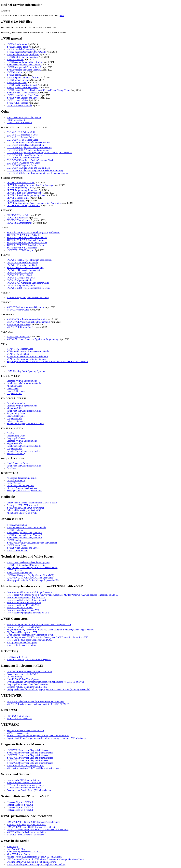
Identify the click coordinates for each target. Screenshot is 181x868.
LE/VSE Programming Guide (20, 188)
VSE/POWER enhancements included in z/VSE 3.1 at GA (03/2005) (38, 704)
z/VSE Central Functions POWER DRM (25, 765)
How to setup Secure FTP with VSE (23, 605)
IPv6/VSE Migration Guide (19, 280)
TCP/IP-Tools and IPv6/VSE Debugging (25, 268)
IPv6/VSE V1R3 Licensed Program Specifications (30, 260)
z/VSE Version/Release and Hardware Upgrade (28, 562)
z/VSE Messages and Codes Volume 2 (24, 67)
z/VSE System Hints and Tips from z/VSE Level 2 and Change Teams (39, 90)
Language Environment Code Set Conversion (27, 684)
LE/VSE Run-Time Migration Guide (23, 205)
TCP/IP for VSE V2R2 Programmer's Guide (27, 243)
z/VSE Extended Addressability (21, 49)
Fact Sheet (12, 433)
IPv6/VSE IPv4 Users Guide (20, 273)
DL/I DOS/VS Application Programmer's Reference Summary (35, 170)
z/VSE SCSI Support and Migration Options (27, 565)
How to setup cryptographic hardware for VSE (28, 613)
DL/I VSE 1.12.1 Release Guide (21, 132)
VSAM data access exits (18, 733)
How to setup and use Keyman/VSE (23, 610)
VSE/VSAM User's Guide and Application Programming (33, 339)
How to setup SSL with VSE (20, 608)
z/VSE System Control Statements (22, 88)
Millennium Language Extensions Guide (25, 424)
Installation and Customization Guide (24, 383)
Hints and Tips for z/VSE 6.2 (20, 802)
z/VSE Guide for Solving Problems (23, 54)
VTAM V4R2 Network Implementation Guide (28, 351)
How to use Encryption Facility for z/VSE (26, 597)
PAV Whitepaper (14, 570)
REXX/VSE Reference (17, 218)
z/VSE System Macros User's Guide (23, 95)
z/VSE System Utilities (17, 100)
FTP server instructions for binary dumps (25, 785)
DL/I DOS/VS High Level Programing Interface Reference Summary (38, 173)
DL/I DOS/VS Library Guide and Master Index (28, 168)
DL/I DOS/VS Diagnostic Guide (21, 165)
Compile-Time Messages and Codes (23, 451)
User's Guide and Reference (19, 463)
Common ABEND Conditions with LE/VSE (27, 687)
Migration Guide (14, 386)
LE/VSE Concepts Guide (18, 198)
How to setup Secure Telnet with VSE (24, 602)
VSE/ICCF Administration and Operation (26, 307)
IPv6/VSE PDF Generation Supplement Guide (28, 283)
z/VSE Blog (12, 847)
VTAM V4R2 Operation (18, 354)
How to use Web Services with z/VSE (24, 627)
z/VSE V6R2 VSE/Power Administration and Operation (32, 543)
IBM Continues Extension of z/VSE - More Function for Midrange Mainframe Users (45, 859)
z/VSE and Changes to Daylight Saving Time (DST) (30, 575)
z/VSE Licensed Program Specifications (25, 62)
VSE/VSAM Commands (18, 337)
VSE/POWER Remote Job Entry (22, 327)
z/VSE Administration (17, 44)
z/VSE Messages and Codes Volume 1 (24, 65)
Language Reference (16, 391)
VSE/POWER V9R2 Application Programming (28, 322)
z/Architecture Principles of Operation (24, 117)
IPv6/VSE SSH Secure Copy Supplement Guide (29, 288)
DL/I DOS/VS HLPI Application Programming (28, 150)
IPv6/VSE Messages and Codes (21, 278)
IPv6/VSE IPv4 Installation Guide (22, 262)
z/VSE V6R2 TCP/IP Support (20, 250)
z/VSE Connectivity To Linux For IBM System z (29, 660)
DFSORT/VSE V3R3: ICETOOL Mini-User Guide (30, 578)
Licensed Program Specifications (22, 381)
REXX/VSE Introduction (18, 220)
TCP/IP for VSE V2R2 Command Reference (27, 237)
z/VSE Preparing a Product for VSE (23, 77)
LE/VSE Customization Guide (21, 183)
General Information (16, 403)
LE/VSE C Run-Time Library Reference (25, 193)
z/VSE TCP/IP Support (17, 103)
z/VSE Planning (14, 75)
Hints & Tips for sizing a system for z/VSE (26, 824)
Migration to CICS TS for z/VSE (22, 513)
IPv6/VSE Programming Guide (21, 285)
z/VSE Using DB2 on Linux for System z (26, 508)
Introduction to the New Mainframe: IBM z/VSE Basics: (33, 503)
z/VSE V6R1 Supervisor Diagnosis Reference (28, 755)
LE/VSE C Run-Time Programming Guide (26, 195)
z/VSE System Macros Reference (22, 93)
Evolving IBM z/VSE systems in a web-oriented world (32, 862)
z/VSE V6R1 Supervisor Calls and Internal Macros (30, 758)
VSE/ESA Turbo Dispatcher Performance (26, 835)
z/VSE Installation (15, 60)
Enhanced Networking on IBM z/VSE (24, 510)
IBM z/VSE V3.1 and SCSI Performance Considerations (32, 827)
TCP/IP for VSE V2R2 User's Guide (23, 235)
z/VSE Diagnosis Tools (17, 47)
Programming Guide (16, 413)
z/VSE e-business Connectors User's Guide (26, 52)
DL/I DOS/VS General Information (23, 158)
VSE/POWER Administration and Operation (27, 319)
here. (62, 16)
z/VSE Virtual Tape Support (19, 573)
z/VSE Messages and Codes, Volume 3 (24, 538)
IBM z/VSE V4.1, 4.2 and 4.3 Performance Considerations (33, 822)
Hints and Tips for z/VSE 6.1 (20, 805)
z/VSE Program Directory (18, 80)
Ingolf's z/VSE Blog (16, 849)
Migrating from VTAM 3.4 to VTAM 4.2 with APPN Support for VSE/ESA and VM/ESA (47, 362)
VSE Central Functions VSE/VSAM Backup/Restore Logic (34, 768)
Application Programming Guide (22, 478)
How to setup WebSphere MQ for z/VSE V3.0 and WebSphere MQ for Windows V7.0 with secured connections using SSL (63, 595)
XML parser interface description (22, 642)
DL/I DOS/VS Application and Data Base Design (29, 147)
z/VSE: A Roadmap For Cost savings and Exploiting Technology (36, 864)
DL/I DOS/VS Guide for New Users (23, 163)
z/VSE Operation (15, 72)
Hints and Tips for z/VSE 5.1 (20, 810)
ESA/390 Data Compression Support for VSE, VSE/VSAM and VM (38, 736)
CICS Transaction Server (18, 120)
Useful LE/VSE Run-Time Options (23, 679)
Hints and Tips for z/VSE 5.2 (20, 807)
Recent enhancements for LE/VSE (22, 674)
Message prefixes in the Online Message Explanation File (33, 580)
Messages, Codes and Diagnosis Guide (24, 491)
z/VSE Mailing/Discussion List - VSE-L (25, 852)
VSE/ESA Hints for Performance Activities (26, 832)
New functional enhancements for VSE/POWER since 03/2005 (35, 701)
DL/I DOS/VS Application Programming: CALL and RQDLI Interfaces (39, 153)
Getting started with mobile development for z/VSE (30, 635)
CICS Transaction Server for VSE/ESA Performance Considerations (38, 830)
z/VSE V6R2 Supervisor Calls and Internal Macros (30, 753)
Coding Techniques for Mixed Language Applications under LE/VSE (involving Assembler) (49, 689)
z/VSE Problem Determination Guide (24, 783)
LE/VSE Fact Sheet (16, 200)
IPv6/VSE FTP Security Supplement (23, 270)
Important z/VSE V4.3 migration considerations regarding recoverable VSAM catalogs (46, 738)
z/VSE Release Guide (17, 82)
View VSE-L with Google (19, 854)
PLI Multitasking (15, 677)
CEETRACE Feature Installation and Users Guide (29, 672)
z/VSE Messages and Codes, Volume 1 (24, 533)
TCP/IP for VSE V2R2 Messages (22, 248)
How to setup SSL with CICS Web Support (26, 600)
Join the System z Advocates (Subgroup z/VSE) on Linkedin (34, 857)
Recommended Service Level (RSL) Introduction (29, 790)
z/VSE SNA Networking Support (22, 85)
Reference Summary (16, 421)
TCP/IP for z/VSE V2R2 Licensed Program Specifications (33, 232)
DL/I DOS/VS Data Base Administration (25, 145)
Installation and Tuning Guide (20, 486)
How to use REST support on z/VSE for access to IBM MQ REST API (39, 625)
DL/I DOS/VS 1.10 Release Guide (22, 140)
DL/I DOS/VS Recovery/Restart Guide (24, 155)
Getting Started (14, 483)
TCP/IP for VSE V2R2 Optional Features (25, 240)
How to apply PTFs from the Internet (24, 780)
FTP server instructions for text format (24, 788)
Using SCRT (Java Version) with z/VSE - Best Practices (32, 568)
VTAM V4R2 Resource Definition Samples (27, 359)
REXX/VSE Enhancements (19, 223)
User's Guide (13, 388)
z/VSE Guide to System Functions (22, 57)
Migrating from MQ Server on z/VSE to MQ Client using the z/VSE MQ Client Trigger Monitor (50, 630)
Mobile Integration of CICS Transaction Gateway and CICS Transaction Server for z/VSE (48, 637)
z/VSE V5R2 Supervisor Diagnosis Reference (28, 760)
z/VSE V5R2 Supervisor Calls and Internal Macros (30, 763)
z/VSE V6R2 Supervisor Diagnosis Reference (28, 750)
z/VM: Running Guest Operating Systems (26, 371)
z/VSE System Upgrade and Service (23, 98)
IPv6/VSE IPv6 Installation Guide (22, 265)
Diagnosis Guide (14, 394)
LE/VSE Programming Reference (22, 190)
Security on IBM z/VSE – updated (22, 505)
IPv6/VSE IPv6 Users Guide (20, 275)
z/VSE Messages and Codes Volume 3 (24, 70)
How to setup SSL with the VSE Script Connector (29, 592)
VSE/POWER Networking (19, 324)
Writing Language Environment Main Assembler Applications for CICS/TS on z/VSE (46, 682)
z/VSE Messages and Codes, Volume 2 (24, 535)
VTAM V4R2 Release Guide (20, 349)
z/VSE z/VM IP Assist (17, 657)
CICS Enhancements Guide (19, 105)
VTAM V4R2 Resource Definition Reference (27, 356)
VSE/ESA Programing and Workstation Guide (28, 298)
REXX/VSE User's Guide (18, 215)
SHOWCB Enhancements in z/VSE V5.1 (25, 730)
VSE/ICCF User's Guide (18, 310)
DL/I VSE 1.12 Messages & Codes (23, 135)
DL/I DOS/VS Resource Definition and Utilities (29, 142)
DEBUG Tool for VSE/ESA (19, 123)
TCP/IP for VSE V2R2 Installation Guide (26, 245)
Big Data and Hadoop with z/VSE (22, 632)
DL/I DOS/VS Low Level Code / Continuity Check (30, 160)
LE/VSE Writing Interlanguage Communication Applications (34, 203)
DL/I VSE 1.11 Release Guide (20, 137)
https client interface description (21, 645)
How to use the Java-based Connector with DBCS (29, 640)
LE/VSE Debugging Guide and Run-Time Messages (30, 185)
